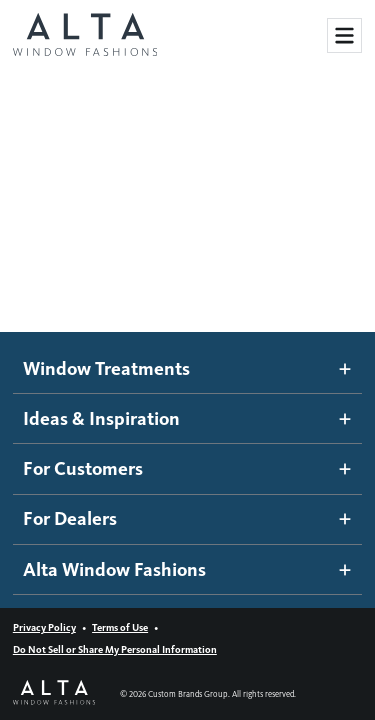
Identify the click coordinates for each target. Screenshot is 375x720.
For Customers (187, 468)
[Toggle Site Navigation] (344, 35)
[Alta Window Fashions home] (85, 36)
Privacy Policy (44, 627)
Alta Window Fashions (187, 569)
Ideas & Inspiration (187, 418)
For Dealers (187, 518)
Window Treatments (187, 368)
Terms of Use (120, 627)
